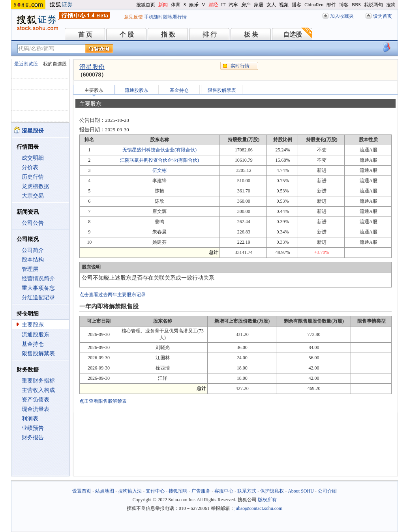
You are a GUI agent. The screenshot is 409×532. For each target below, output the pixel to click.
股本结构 (33, 260)
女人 (271, 5)
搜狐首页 (146, 5)
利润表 (30, 419)
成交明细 (33, 158)
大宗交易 (33, 196)
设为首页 (383, 16)
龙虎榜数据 (36, 186)
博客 (344, 5)
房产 (246, 5)
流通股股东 (36, 335)
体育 (176, 5)
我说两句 (373, 5)
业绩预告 (33, 428)
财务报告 (33, 438)
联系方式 (247, 491)
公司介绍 (327, 491)
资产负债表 (36, 400)
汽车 (233, 5)
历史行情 (33, 177)
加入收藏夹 (342, 16)
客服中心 (224, 491)
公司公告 (33, 223)
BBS (356, 5)
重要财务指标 (38, 381)
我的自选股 (55, 64)
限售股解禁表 (38, 354)
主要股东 (33, 325)
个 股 (127, 35)
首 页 (85, 35)
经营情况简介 (38, 279)
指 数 (168, 35)
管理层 (30, 269)
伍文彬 (159, 170)
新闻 (163, 5)
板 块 (251, 35)
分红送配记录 (38, 298)
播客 (296, 5)
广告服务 (201, 491)
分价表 (30, 167)
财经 (213, 5)
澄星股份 (92, 67)
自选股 (293, 35)
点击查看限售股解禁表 (103, 401)
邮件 (331, 5)
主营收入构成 (38, 390)
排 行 (210, 35)
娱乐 (194, 5)
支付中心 (155, 491)
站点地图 (105, 491)
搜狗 (391, 5)
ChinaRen (314, 5)
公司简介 (33, 250)
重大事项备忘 (38, 288)
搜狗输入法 (130, 491)
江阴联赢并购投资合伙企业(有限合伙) (159, 160)
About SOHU (301, 491)
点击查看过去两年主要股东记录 (113, 295)
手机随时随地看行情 (165, 17)
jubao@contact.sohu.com (259, 508)
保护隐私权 (272, 491)
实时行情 (240, 66)
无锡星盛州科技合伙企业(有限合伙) (159, 150)
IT (223, 5)
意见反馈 (133, 17)
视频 (284, 5)
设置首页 (82, 491)
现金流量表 (36, 409)
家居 (259, 5)
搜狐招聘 (178, 491)
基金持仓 (33, 344)
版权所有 (267, 500)
